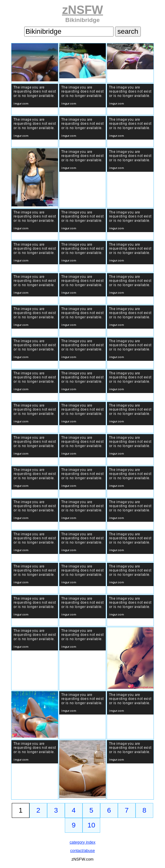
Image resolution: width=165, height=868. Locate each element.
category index (82, 842)
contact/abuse (82, 851)
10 (91, 825)
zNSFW (82, 10)
